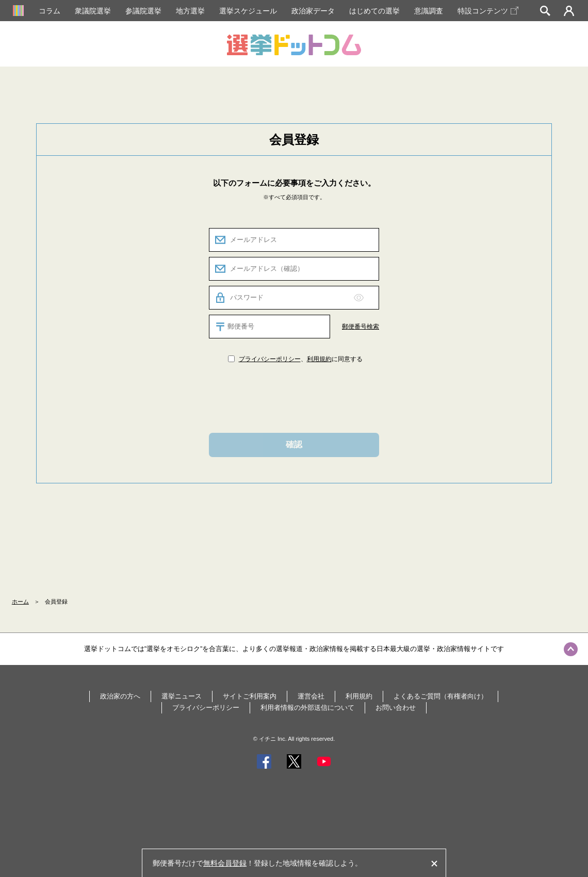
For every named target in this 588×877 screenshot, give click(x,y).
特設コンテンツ (488, 11)
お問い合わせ (396, 708)
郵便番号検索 (361, 327)
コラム (50, 11)
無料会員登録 (225, 863)
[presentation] (294, 397)
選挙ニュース (182, 696)
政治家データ (313, 11)
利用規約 (319, 359)
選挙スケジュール (248, 11)
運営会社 (311, 696)
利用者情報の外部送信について (307, 708)
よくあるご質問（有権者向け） (440, 696)
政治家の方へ (120, 696)
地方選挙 (190, 11)
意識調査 (429, 11)
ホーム (20, 602)
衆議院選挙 (93, 11)
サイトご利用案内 (250, 696)
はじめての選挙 (374, 11)
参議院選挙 (143, 11)
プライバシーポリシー (270, 359)
